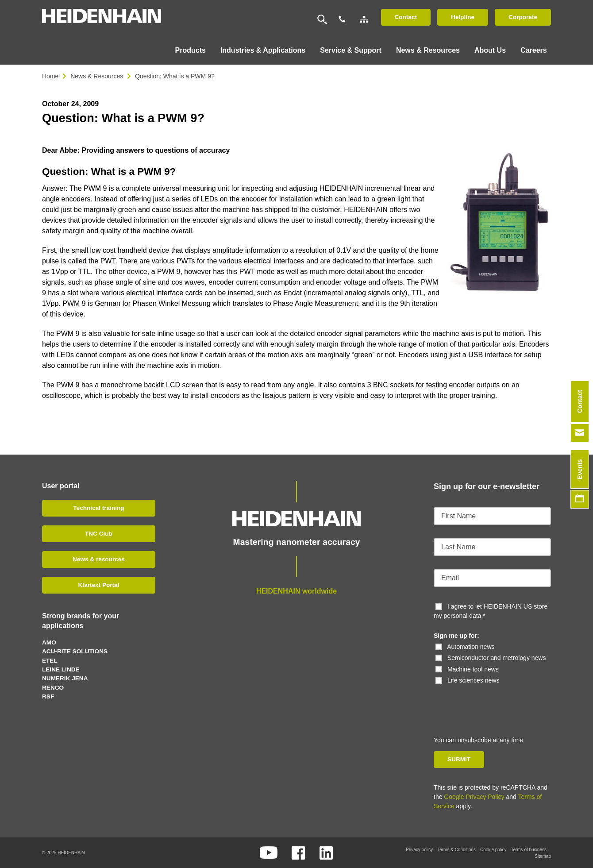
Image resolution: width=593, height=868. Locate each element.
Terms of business (529, 849)
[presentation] (494, 702)
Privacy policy (419, 849)
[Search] (322, 19)
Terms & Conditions (456, 849)
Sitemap (543, 856)
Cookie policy (493, 849)
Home (50, 76)
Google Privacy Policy (474, 796)
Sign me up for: (456, 636)
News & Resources (97, 76)
